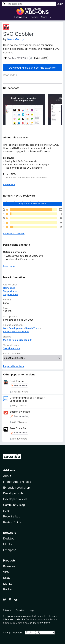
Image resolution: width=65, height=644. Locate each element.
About (7, 476)
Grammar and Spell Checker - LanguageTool (27, 399)
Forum (7, 511)
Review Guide (12, 522)
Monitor (8, 584)
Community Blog (14, 505)
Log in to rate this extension (32, 204)
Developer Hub (13, 493)
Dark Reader (17, 381)
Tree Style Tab (19, 428)
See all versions (12, 348)
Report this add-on (13, 366)
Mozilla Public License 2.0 (17, 340)
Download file (10, 75)
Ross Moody (16, 39)
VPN (6, 572)
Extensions (20, 17)
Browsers (9, 566)
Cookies (20, 610)
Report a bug (12, 516)
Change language (12, 633)
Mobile (8, 544)
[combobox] (29, 4)
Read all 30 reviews (14, 233)
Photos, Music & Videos (16, 331)
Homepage (9, 288)
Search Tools (32, 328)
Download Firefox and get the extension (33, 68)
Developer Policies (15, 499)
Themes (34, 17)
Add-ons (9, 470)
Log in (60, 4)
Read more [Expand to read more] (9, 184)
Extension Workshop (16, 488)
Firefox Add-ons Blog (17, 482)
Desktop (9, 538)
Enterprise (10, 550)
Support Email (11, 294)
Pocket (8, 589)
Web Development (13, 328)
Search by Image (20, 412)
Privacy (7, 610)
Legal (32, 610)
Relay (7, 578)
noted (32, 616)
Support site (10, 291)
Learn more (9, 266)
